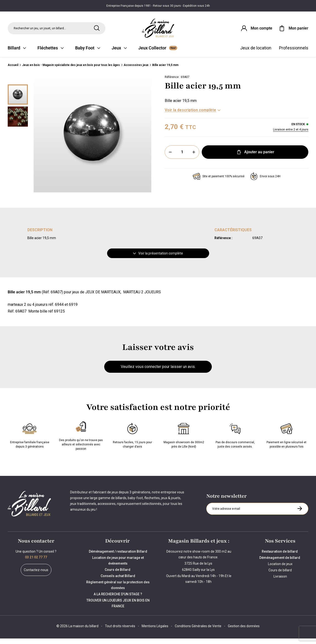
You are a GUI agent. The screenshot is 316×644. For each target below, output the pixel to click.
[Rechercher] (97, 30)
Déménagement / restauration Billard (118, 557)
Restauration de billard (280, 557)
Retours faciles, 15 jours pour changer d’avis (132, 440)
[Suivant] (18, 194)
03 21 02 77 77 (36, 563)
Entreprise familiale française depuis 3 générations (30, 440)
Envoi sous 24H (265, 182)
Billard (17, 53)
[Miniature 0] (18, 100)
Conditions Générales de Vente (198, 632)
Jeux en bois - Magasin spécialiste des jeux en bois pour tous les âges (71, 71)
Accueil (13, 71)
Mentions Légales (155, 632)
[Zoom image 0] (92, 139)
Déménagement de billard (280, 563)
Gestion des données (244, 632)
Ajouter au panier (255, 158)
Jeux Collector (158, 53)
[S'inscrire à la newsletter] (300, 514)
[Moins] (170, 158)
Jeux (119, 53)
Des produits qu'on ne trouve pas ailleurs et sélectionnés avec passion (81, 440)
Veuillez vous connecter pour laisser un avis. (158, 372)
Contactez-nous (36, 575)
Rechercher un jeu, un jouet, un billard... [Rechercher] (40, 30)
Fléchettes (51, 53)
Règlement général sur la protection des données (118, 591)
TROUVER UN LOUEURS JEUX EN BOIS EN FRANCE (118, 609)
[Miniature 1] (18, 122)
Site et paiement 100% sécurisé (219, 182)
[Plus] (194, 158)
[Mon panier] (293, 30)
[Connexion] (256, 30)
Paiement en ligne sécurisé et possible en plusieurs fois (286, 440)
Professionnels (294, 53)
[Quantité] (182, 158)
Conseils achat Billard (118, 581)
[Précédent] (18, 84)
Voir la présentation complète (158, 259)
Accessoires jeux (136, 71)
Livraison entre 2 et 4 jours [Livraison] (291, 135)
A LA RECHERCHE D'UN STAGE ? (118, 600)
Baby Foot (88, 53)
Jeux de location (256, 53)
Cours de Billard (118, 575)
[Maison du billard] (158, 30)
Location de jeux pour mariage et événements (118, 566)
